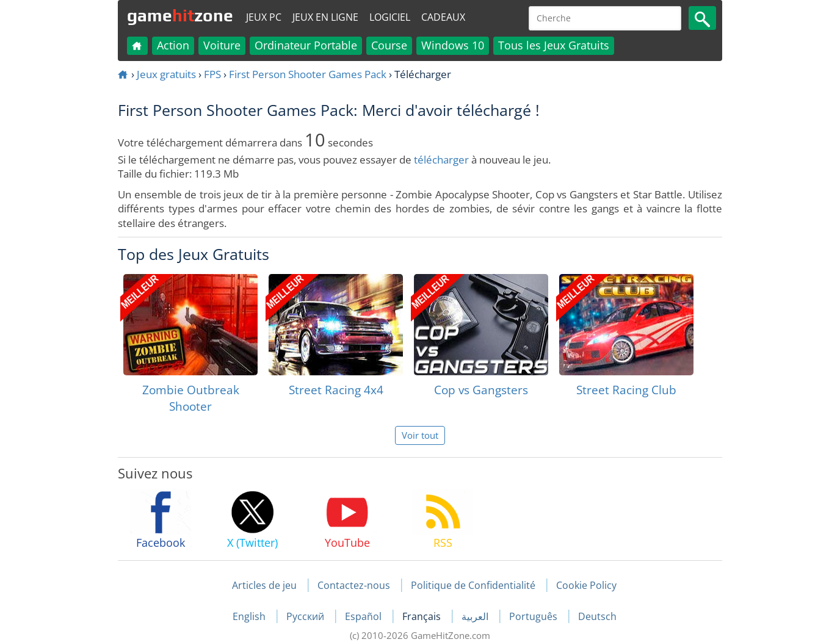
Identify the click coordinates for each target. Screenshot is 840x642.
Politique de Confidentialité (473, 585)
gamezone (180, 15)
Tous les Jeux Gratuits (554, 45)
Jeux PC (264, 17)
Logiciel (390, 17)
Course (389, 45)
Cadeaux (443, 17)
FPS (212, 74)
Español (364, 616)
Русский (306, 616)
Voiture (222, 45)
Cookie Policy (586, 585)
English (250, 616)
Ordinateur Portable (306, 45)
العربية (476, 616)
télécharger (441, 160)
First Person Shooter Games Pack (308, 74)
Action (173, 45)
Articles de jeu (264, 585)
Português (534, 616)
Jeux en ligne (325, 17)
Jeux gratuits (166, 74)
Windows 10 (453, 45)
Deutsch (597, 616)
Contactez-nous (354, 585)
